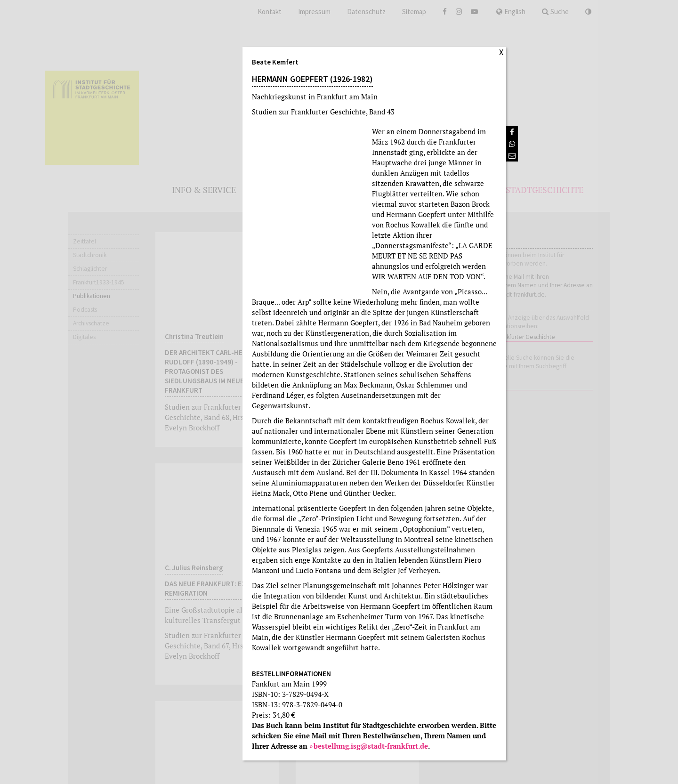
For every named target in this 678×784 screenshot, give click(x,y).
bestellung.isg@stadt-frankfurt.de (371, 746)
